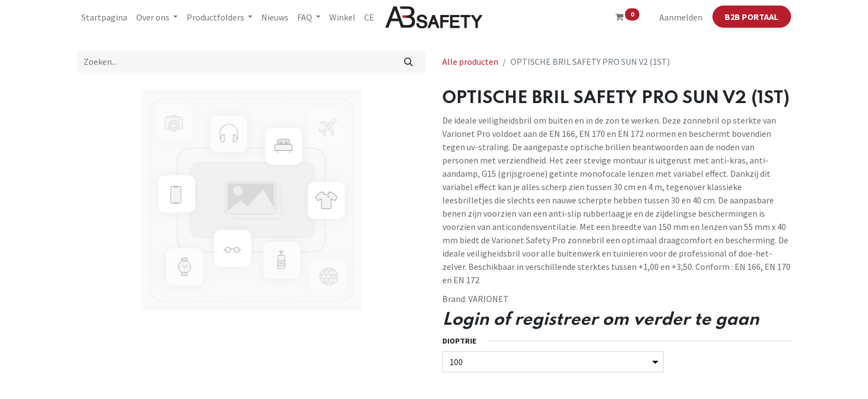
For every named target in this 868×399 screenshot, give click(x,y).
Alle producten (470, 62)
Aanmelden (681, 17)
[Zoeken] (409, 62)
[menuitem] (104, 17)
